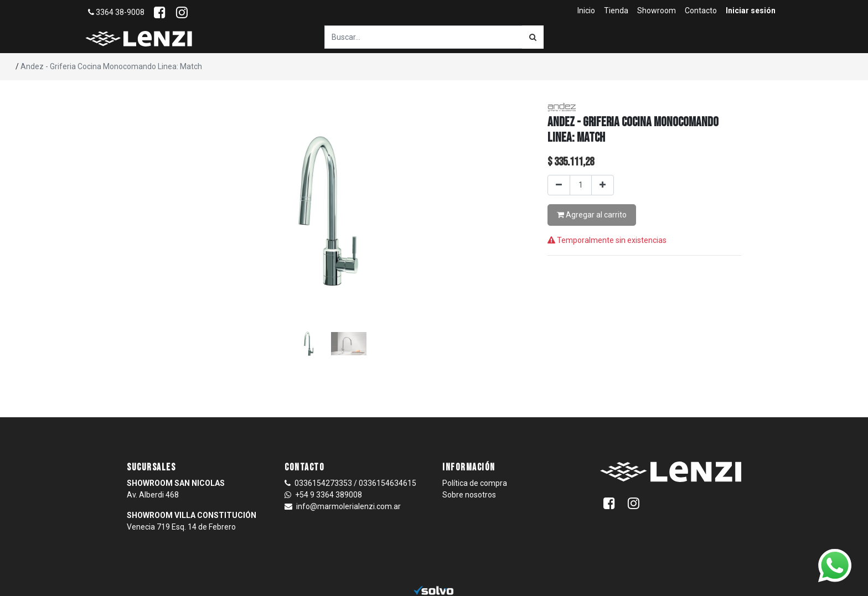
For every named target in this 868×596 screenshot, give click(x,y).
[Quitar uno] (559, 185)
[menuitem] (586, 11)
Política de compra (475, 483)
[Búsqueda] (533, 37)
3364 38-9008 (116, 12)
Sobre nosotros (469, 495)
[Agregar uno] (603, 185)
